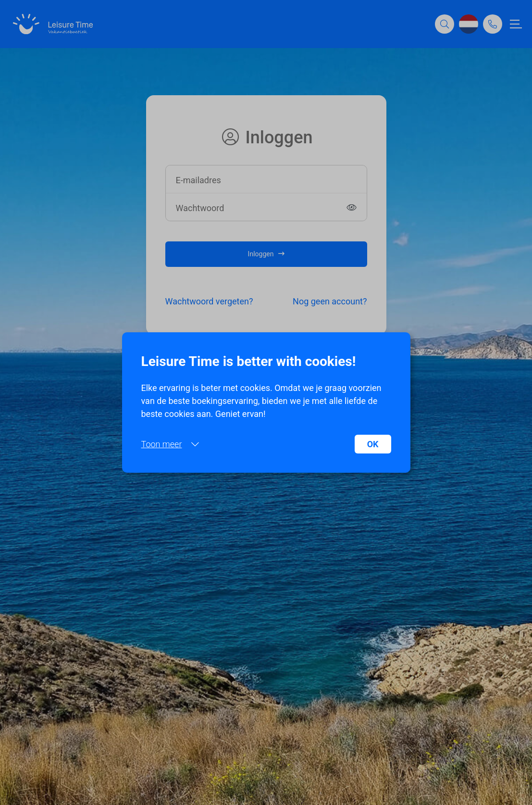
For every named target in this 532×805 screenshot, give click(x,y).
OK (373, 444)
